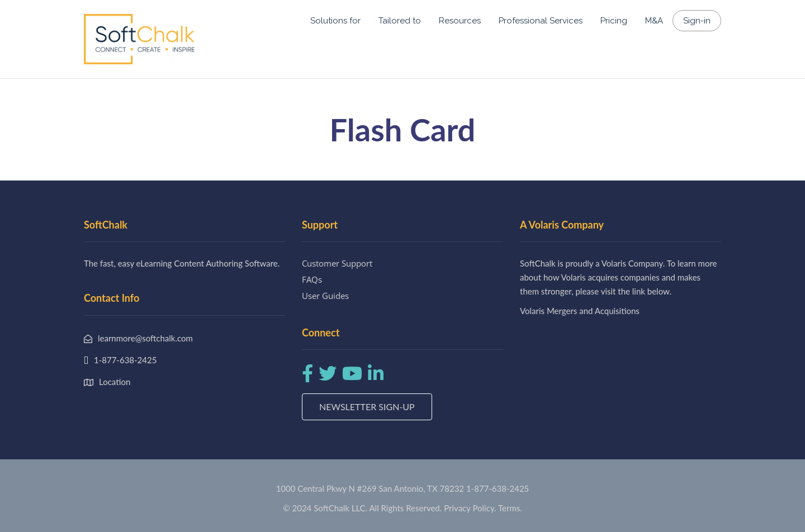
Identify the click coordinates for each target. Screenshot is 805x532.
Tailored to (400, 21)
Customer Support (337, 263)
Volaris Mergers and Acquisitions (580, 311)
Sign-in (697, 21)
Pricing (614, 21)
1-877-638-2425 (498, 488)
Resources (460, 21)
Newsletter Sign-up (367, 407)
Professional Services (541, 21)
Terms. (510, 508)
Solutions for (335, 21)
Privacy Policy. (470, 508)
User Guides (325, 296)
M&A (654, 21)
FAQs (312, 279)
